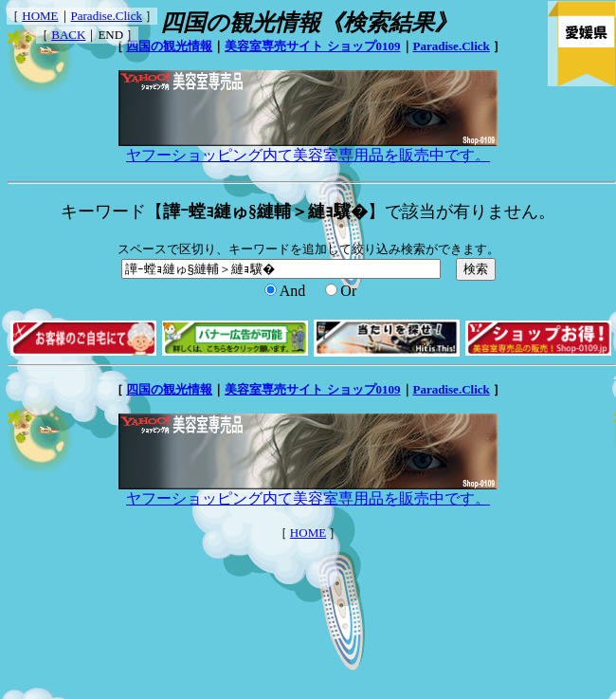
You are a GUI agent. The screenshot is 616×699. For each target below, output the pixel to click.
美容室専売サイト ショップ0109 (312, 46)
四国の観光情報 (169, 46)
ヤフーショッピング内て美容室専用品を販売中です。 (308, 148)
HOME (40, 16)
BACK (68, 35)
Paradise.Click (107, 16)
